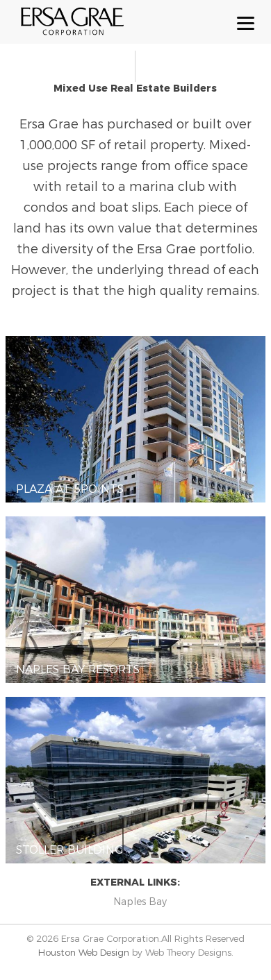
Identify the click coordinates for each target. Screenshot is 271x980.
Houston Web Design (85, 952)
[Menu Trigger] (246, 23)
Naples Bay (140, 902)
